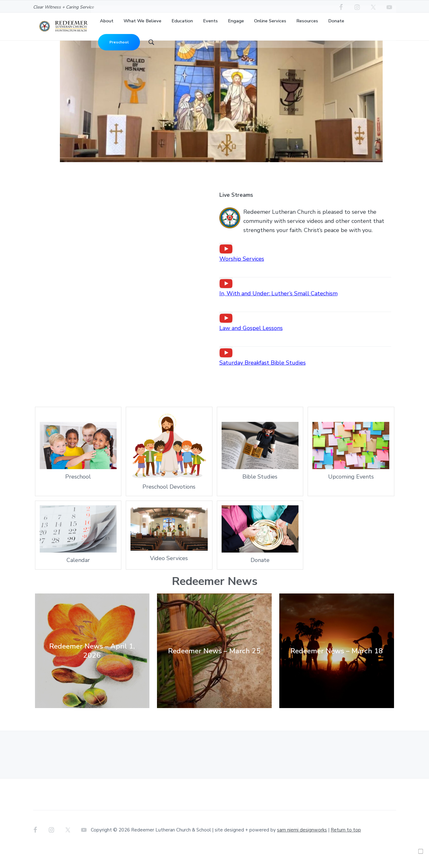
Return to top (346, 848)
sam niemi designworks (302, 848)
